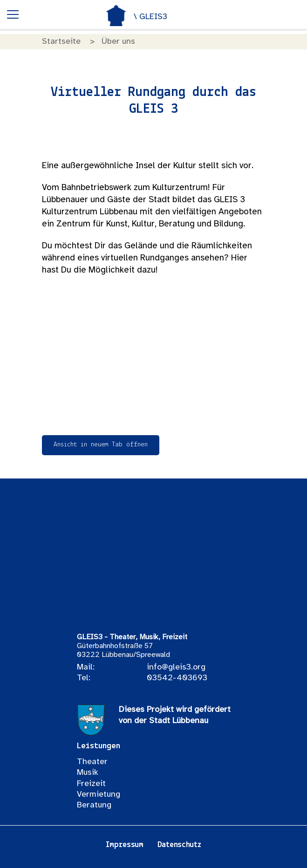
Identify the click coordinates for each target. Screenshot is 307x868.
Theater (92, 762)
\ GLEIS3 (150, 17)
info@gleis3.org (176, 667)
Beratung (94, 805)
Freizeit (91, 784)
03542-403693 (177, 678)
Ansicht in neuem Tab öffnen (101, 445)
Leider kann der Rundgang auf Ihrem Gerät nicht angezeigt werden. (154, 356)
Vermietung (99, 795)
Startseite (61, 42)
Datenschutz (179, 845)
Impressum (124, 845)
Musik (88, 773)
